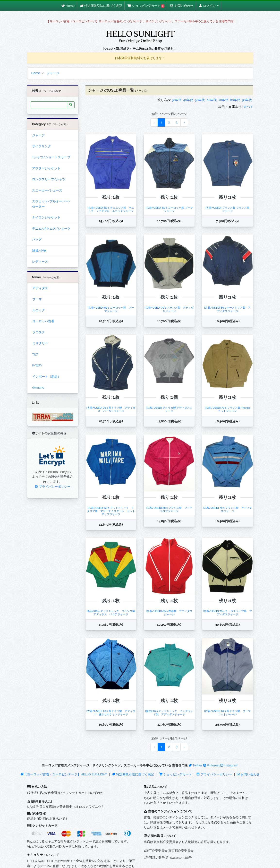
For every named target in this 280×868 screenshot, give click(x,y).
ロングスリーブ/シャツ (49, 179)
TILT (35, 354)
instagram (229, 765)
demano (38, 387)
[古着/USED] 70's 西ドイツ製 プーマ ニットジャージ (229, 713)
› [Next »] (184, 122)
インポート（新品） (47, 377)
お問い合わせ (248, 774)
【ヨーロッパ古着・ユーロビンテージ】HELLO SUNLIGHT (64, 774)
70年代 (224, 100)
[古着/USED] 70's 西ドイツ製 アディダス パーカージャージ (111, 409)
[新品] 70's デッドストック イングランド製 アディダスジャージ (169, 713)
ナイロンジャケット (46, 217)
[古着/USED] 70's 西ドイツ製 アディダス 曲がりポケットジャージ (111, 713)
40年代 (188, 100)
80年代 (235, 100)
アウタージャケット (46, 168)
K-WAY (37, 365)
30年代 (177, 100)
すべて (248, 107)
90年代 (247, 100)
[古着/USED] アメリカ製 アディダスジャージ (169, 409)
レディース (40, 262)
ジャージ (38, 135)
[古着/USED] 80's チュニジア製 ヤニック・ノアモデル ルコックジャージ (111, 209)
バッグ (37, 239)
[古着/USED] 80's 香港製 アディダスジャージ (169, 613)
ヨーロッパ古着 (43, 321)
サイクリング (42, 146)
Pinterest (211, 765)
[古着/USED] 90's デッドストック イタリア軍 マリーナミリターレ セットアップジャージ (111, 511)
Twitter (195, 765)
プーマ (37, 299)
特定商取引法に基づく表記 (133, 774)
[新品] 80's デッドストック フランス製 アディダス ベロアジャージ (112, 613)
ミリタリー (40, 343)
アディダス (40, 288)
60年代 (212, 100)
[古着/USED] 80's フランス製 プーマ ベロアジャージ (170, 509)
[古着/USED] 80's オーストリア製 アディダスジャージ (227, 309)
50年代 (200, 100)
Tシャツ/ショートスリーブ (51, 157)
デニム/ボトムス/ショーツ (51, 229)
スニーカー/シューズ (47, 190)
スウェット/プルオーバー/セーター (51, 204)
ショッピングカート (176, 774)
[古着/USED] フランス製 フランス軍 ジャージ (229, 209)
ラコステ (39, 332)
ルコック (39, 310)
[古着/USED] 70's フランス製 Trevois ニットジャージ (229, 409)
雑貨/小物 (39, 251)
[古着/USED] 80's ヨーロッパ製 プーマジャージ (169, 209)
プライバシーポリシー (52, 487)
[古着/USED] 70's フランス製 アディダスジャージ (169, 309)
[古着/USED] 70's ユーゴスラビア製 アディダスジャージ (228, 613)
